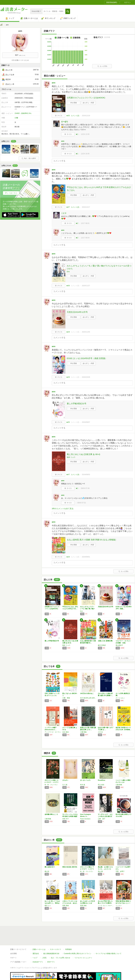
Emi (68, 272)
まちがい (65, 780)
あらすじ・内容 (88, 103)
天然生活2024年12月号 (77, 312)
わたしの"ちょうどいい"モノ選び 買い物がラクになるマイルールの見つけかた (99, 267)
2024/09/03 (86, 475)
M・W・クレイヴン (51, 785)
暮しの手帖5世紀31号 (77, 404)
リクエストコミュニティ (83, 945)
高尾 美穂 (66, 906)
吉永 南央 (66, 732)
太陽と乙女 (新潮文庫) (105, 641)
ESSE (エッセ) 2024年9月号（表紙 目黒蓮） (87, 358)
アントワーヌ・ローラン (53, 732)
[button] (68, 11)
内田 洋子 (66, 819)
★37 (68, 207)
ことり (64, 213)
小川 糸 (100, 732)
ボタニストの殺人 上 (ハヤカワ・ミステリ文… (52, 782)
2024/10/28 (86, 377)
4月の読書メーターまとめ (20, 60)
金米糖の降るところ (51, 814)
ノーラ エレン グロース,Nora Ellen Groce (106, 906)
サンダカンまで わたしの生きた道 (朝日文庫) (105, 816)
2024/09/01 (86, 557)
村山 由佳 (101, 785)
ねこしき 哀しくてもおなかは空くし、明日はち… (52, 903)
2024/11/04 (86, 332)
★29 (68, 332)
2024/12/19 (86, 116)
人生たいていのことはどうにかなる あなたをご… (70, 903)
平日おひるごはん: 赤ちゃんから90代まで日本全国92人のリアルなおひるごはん (99, 189)
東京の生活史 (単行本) (70, 867)
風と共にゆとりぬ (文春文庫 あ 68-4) (84, 454)
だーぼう (65, 122)
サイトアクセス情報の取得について (109, 941)
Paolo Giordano (85, 819)
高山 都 (100, 871)
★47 (68, 475)
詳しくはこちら (11, 193)
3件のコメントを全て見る (63, 509)
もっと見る (102, 66)
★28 (68, 377)
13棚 (16, 118)
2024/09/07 (86, 422)
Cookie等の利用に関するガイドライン (78, 941)
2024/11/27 (86, 286)
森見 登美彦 (102, 645)
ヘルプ (35, 945)
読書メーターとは (39, 937)
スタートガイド (55, 937)
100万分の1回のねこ (87, 693)
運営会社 (36, 941)
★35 (68, 116)
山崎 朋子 (102, 819)
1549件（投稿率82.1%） (23, 113)
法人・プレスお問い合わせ (61, 945)
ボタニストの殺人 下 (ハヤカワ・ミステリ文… (87, 869)
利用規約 (69, 937)
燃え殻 (47, 871)
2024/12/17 (86, 207)
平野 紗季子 (120, 871)
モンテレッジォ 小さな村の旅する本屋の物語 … (70, 816)
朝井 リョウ (71, 457)
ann (54, 83)
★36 (68, 286)
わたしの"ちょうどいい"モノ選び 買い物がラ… (87, 609)
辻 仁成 (65, 785)
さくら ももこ (120, 698)
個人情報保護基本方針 (51, 941)
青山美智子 (119, 645)
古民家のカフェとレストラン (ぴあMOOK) (86, 98)
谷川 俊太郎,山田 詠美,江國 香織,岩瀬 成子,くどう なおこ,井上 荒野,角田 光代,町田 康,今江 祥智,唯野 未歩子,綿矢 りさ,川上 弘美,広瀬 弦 (88, 698)
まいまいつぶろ (85, 780)
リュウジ (119, 906)
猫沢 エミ (48, 906)
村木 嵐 (83, 785)
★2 (77, 223)
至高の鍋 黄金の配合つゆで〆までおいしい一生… (123, 903)
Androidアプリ (38, 950)
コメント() (75, 116)
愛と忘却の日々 (50, 867)
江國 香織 (66, 698)
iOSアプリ (51, 950)
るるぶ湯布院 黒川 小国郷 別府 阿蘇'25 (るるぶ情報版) (91, 540)
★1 (77, 134)
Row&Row (102, 780)
